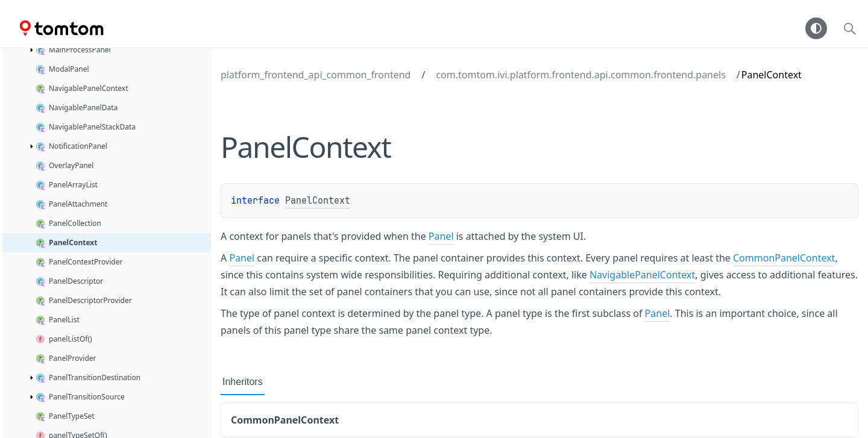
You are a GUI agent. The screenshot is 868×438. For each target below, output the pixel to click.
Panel (441, 236)
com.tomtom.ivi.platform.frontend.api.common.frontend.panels (580, 75)
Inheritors (243, 382)
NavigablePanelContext (642, 275)
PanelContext (318, 201)
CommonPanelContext (784, 258)
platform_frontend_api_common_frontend (316, 75)
